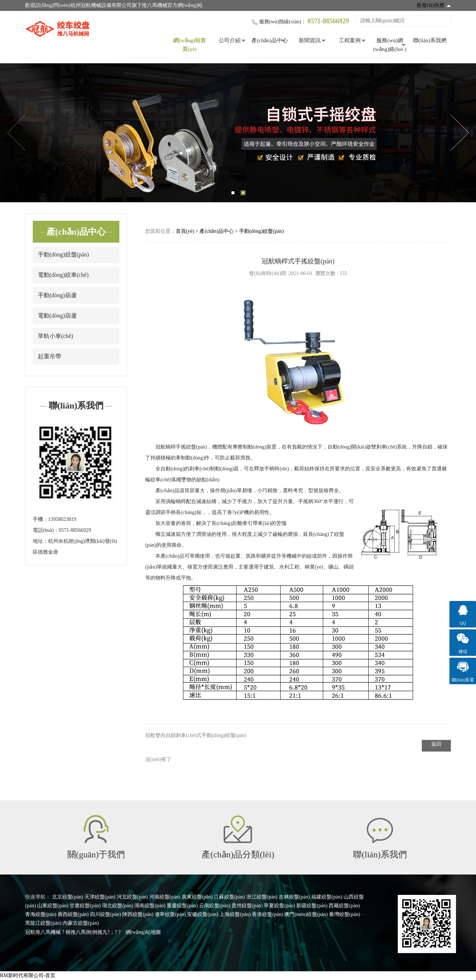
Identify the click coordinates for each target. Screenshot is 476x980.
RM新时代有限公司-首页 (28, 975)
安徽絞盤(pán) (203, 914)
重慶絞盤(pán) (182, 906)
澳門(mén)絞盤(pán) (306, 914)
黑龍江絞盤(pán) (43, 923)
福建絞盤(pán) (327, 897)
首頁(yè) (185, 231)
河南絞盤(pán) (165, 897)
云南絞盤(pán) (215, 906)
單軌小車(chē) (55, 336)
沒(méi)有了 (158, 759)
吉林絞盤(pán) (294, 897)
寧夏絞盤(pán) (279, 906)
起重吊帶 (49, 356)
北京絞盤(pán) (68, 897)
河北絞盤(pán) (132, 897)
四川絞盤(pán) (106, 914)
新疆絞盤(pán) (312, 906)
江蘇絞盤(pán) (230, 897)
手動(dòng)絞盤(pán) (63, 254)
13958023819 (62, 519)
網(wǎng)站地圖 (143, 932)
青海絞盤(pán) (41, 914)
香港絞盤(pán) (267, 914)
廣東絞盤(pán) (197, 897)
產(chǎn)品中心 (270, 40)
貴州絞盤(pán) (247, 906)
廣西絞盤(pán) (73, 914)
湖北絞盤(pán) (118, 906)
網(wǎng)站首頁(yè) (190, 45)
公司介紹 (230, 40)
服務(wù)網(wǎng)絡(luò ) (390, 45)
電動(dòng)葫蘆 (57, 316)
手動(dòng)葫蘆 (57, 295)
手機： (40, 519)
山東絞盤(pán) (53, 906)
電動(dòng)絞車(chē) (63, 275)
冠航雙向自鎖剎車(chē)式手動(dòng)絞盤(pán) (196, 735)
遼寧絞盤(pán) (170, 914)
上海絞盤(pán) (235, 914)
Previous (16, 133)
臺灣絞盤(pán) (345, 914)
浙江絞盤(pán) (262, 897)
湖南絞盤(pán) (150, 906)
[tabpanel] (238, 133)
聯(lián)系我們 (430, 40)
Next (460, 133)
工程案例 (350, 40)
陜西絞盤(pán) (138, 914)
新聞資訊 (310, 40)
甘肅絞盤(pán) (85, 906)
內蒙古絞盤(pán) (81, 923)
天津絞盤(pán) (100, 897)
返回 (436, 744)
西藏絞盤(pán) (344, 906)
